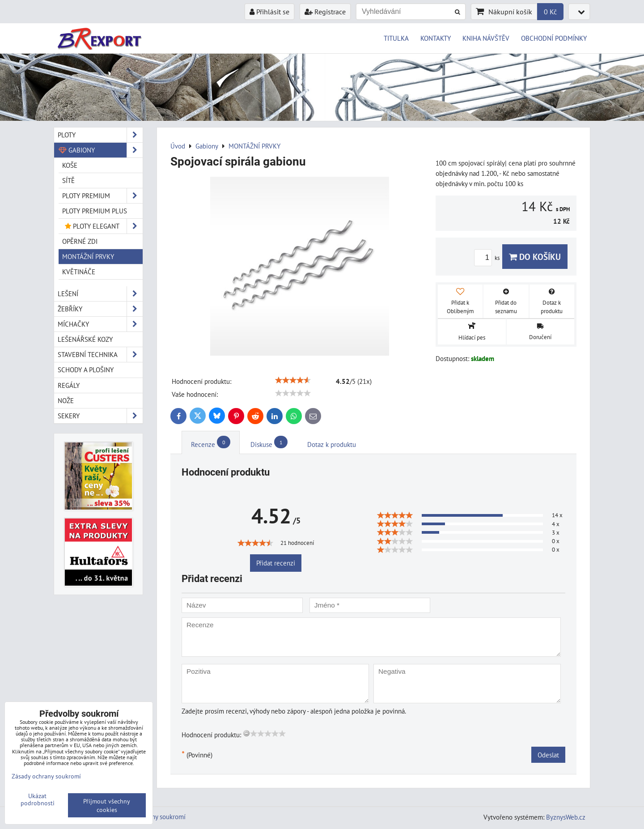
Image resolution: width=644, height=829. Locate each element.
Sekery (100, 416)
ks (488, 258)
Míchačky (100, 324)
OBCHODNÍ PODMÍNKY (554, 38)
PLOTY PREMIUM (102, 196)
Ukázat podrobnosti (38, 799)
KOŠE (70, 165)
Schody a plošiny (86, 370)
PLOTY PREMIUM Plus (95, 211)
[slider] (293, 380)
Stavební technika (100, 355)
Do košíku (535, 257)
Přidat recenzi (276, 563)
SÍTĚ (68, 180)
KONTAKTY (436, 38)
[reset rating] (246, 733)
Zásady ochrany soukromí (46, 776)
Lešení (100, 294)
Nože (66, 400)
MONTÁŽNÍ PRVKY (88, 256)
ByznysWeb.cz (566, 817)
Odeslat (548, 755)
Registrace (325, 12)
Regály (69, 385)
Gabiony (100, 150)
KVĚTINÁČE (79, 272)
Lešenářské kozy (85, 339)
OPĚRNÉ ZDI (80, 241)
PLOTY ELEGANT (102, 226)
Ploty (100, 135)
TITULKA (396, 38)
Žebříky (100, 309)
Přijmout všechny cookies (107, 805)
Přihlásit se (269, 12)
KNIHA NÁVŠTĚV (486, 38)
